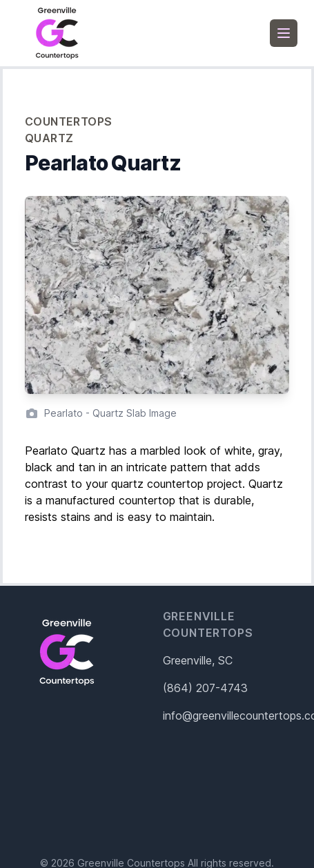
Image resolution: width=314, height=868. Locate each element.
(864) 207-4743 (205, 688)
